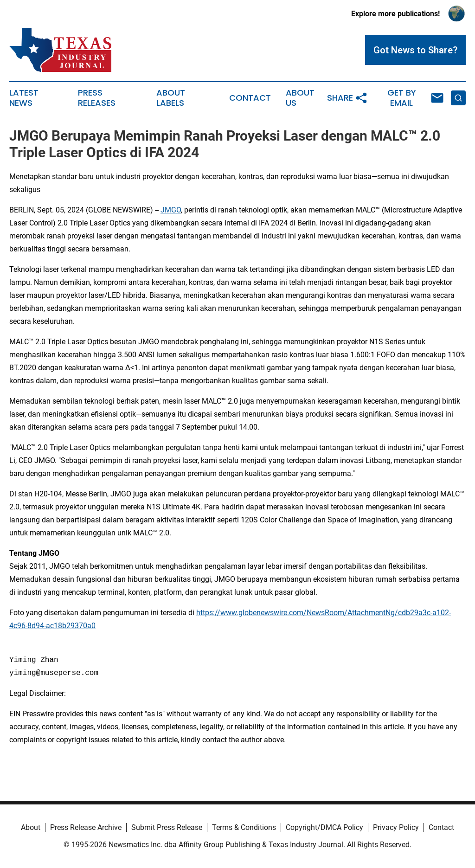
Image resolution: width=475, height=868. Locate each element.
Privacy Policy (396, 827)
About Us (300, 98)
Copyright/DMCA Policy (324, 827)
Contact (250, 98)
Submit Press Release (167, 827)
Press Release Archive (86, 827)
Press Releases (97, 98)
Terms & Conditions (244, 827)
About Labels (171, 98)
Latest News (24, 98)
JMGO (171, 210)
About (31, 827)
